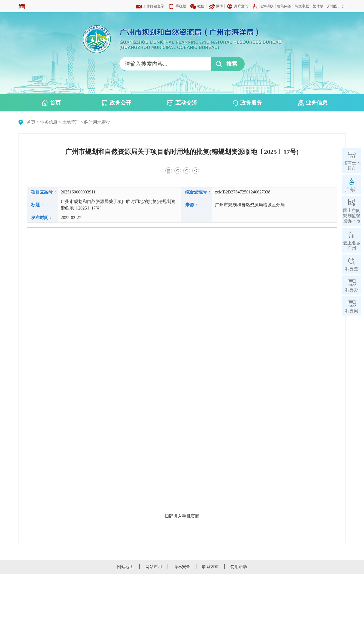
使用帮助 (239, 567)
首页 (51, 103)
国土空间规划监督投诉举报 (352, 216)
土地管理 (71, 122)
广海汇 (352, 189)
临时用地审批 (97, 122)
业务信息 (313, 103)
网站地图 (125, 567)
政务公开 (117, 103)
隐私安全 (182, 567)
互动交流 (182, 103)
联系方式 (210, 567)
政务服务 (247, 103)
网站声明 (154, 567)
